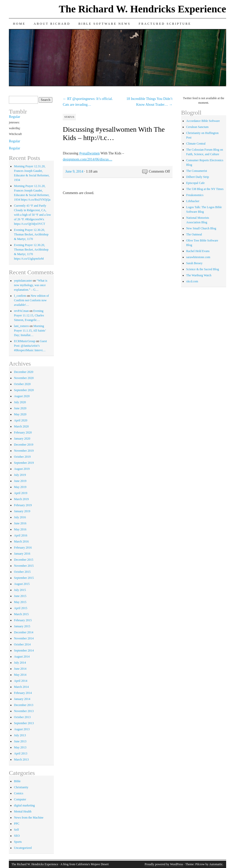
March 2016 (21, 541)
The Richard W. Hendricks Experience (143, 9)
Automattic (216, 864)
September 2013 (24, 723)
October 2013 (22, 717)
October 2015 (22, 572)
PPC (17, 824)
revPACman (21, 311)
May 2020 (20, 414)
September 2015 (24, 578)
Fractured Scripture (165, 24)
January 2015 (22, 626)
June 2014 (20, 669)
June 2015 (20, 596)
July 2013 (20, 735)
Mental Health (23, 811)
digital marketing (24, 805)
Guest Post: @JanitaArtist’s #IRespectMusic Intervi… (30, 346)
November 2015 (24, 566)
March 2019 (21, 499)
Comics (19, 793)
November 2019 (24, 451)
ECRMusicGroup (25, 341)
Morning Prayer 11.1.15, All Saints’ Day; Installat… (30, 331)
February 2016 (23, 548)
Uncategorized (23, 848)
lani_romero (21, 326)
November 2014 (24, 638)
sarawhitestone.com (198, 257)
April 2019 (20, 493)
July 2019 (20, 475)
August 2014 (22, 657)
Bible (17, 781)
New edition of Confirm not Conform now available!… (31, 300)
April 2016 (20, 535)
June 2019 (20, 481)
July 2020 (20, 402)
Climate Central (196, 144)
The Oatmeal (194, 234)
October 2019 (22, 457)
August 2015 (22, 584)
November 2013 (24, 711)
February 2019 (23, 505)
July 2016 (20, 517)
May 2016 (20, 529)
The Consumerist (197, 171)
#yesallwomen (89, 153)
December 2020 (24, 372)
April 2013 (20, 753)
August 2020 (22, 396)
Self (16, 830)
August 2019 (22, 469)
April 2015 (20, 608)
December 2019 (24, 445)
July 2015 (20, 590)
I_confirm (20, 296)
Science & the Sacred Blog (202, 269)
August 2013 (22, 729)
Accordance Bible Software (203, 121)
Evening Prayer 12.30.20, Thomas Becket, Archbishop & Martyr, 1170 (31, 234)
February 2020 (23, 432)
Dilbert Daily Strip (198, 177)
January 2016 (22, 554)
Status (69, 117)
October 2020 (22, 384)
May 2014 (20, 675)
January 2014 (22, 699)
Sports (18, 842)
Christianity (21, 787)
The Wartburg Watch (199, 275)
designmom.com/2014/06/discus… (88, 159)
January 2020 (22, 439)
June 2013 (20, 741)
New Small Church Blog (201, 228)
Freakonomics (195, 195)
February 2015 (23, 620)
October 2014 (22, 644)
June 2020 (20, 408)
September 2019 (24, 463)
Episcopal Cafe (195, 183)
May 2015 (20, 602)
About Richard (52, 24)
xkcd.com (192, 281)
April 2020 (20, 420)
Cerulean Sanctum (197, 127)
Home (19, 24)
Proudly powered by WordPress (164, 864)
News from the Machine (29, 818)
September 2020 (24, 390)
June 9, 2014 (74, 171)
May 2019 (20, 487)
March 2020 (21, 426)
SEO (17, 836)
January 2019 (22, 511)
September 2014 (24, 650)
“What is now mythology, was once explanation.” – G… (31, 285)
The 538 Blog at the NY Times (205, 189)
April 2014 (20, 681)
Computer (20, 799)
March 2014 (21, 687)
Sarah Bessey (194, 263)
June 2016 (20, 523)
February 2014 (23, 693)
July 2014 (20, 663)
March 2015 (21, 614)
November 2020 (24, 378)
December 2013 (24, 705)
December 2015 (24, 560)
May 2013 (20, 747)
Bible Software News (104, 24)
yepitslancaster (23, 281)
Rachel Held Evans (198, 251)
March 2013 (21, 759)
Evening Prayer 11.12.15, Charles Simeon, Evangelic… (29, 315)
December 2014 (24, 632)
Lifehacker (193, 201)
